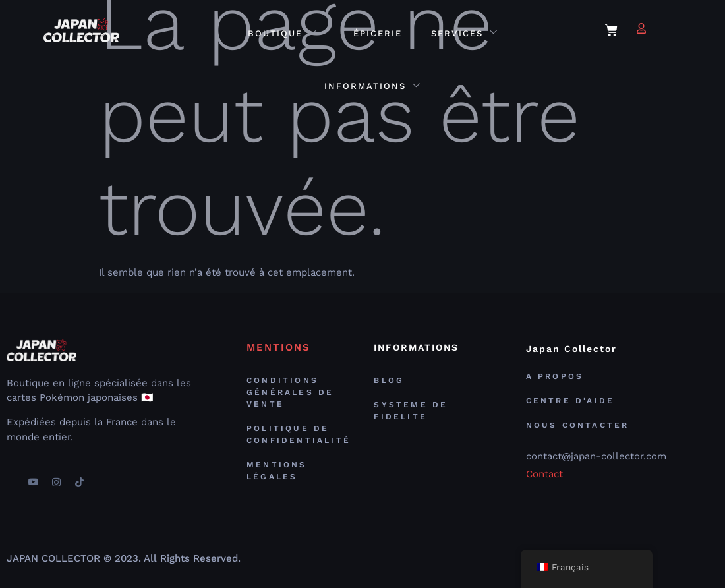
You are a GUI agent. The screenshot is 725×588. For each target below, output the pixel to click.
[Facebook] (10, 477)
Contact (544, 474)
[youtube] (33, 477)
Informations (373, 87)
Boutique (283, 33)
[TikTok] (79, 477)
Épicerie (378, 33)
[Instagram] (56, 477)
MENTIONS (278, 347)
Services (465, 33)
